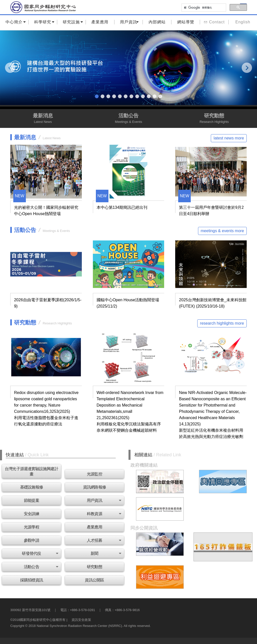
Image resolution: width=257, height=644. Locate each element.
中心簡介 (16, 22)
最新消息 (43, 119)
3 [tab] (109, 97)
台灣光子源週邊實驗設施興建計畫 (31, 471)
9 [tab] (144, 97)
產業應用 (100, 22)
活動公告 (128, 119)
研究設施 (73, 22)
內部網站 (157, 22)
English (243, 22)
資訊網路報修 (94, 487)
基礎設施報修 (31, 487)
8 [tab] (138, 97)
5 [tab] (121, 97)
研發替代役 (40, 553)
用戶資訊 (129, 22)
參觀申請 (31, 540)
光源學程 (31, 527)
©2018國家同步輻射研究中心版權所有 (38, 620)
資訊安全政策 (81, 620)
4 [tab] (115, 97)
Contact (214, 22)
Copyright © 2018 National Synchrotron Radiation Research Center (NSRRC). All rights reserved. (80, 626)
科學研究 (44, 22)
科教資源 (104, 514)
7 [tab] (132, 97)
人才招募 (104, 540)
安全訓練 (31, 514)
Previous (11, 67)
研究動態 (214, 119)
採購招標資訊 (31, 580)
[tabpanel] (128, 68)
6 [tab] (126, 97)
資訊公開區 (94, 580)
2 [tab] (103, 97)
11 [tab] (155, 97)
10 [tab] (149, 97)
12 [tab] (161, 97)
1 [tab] (98, 97)
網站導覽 (186, 22)
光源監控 (94, 474)
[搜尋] (203, 8)
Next (247, 67)
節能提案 (31, 500)
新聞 (106, 553)
